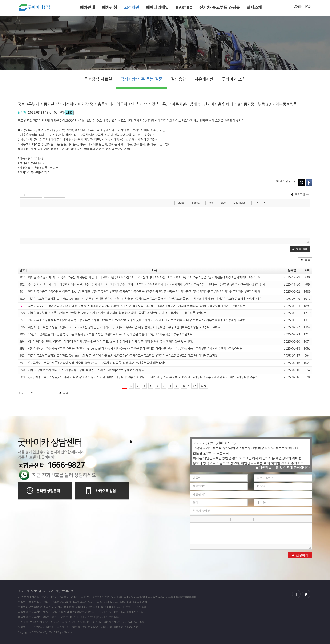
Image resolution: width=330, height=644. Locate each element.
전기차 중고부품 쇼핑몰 (220, 7)
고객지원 (132, 7)
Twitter (301, 182)
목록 (305, 260)
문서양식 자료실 (98, 79)
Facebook (309, 182)
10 (184, 386)
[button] (24, 203)
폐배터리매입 (157, 7)
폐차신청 (110, 7)
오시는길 (36, 591)
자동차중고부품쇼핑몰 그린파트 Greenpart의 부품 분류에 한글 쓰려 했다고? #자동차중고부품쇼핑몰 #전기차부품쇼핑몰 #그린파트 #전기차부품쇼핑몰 (123, 356)
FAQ (308, 6)
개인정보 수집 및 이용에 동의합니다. (283, 468)
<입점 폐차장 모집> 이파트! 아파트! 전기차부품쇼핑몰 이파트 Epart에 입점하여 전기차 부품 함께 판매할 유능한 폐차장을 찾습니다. (110, 342)
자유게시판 (204, 79)
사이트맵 (48, 591)
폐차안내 (88, 7)
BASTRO (184, 7)
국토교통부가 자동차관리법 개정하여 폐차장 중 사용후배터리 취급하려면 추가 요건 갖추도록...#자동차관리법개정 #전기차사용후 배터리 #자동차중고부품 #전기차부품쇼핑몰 (137, 306)
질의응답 (178, 79)
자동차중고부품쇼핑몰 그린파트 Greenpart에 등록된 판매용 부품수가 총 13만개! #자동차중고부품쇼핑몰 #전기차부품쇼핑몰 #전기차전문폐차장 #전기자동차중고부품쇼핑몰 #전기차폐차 (145, 299)
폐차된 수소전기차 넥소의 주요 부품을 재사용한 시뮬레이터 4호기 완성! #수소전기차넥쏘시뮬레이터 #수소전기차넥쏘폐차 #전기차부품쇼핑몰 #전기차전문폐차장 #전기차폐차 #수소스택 (144, 277)
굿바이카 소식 (234, 79)
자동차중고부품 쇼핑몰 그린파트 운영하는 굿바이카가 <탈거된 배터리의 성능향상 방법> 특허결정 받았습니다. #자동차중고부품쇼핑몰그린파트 (117, 313)
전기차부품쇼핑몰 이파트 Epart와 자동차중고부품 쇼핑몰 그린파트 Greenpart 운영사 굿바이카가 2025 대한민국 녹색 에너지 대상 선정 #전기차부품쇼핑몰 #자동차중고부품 (136, 320)
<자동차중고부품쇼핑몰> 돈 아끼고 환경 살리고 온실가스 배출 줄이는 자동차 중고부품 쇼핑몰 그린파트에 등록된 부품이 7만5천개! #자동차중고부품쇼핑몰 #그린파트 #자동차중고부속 (143, 377)
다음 (204, 386)
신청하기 (300, 555)
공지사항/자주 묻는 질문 (141, 79)
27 (194, 386)
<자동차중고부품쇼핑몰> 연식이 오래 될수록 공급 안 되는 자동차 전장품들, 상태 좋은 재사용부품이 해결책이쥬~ (98, 363)
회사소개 (254, 7)
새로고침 (300, 194)
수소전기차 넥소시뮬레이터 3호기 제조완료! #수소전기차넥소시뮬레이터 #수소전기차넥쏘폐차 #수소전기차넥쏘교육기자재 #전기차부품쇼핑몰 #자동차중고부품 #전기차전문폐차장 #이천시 (146, 284)
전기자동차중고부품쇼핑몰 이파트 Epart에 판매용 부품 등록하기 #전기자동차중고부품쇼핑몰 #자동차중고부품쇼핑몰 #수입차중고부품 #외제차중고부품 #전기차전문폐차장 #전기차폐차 (144, 292)
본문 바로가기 (0, 2)
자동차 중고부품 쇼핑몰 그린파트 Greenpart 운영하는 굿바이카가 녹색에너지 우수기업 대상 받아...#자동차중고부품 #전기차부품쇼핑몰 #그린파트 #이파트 (126, 327)
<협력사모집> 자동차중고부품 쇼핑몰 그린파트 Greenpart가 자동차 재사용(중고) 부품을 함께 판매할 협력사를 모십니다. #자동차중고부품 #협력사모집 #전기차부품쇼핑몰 (135, 349)
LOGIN (298, 6)
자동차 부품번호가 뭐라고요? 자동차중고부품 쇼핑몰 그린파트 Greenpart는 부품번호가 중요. (87, 370)
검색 (64, 393)
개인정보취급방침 (65, 591)
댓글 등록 (300, 249)
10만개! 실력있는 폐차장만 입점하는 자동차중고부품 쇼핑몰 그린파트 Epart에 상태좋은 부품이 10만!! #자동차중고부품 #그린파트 (110, 334)
